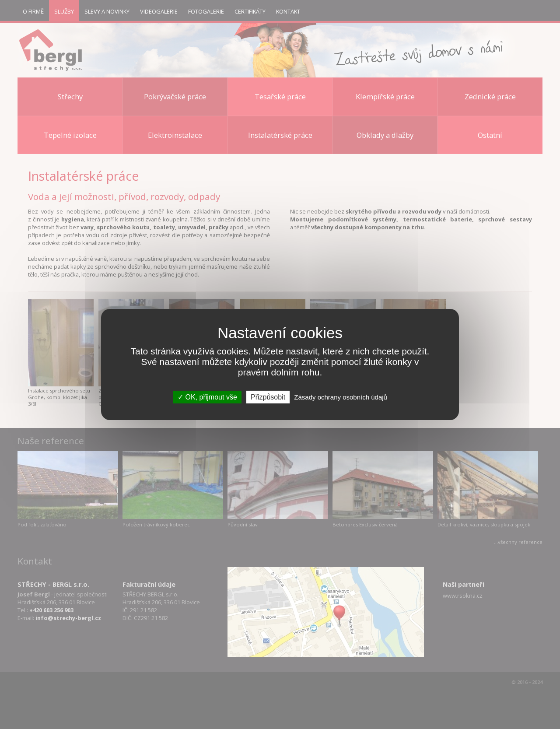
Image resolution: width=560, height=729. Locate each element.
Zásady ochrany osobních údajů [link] (341, 397)
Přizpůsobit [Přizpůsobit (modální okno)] (268, 397)
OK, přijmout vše (207, 397)
